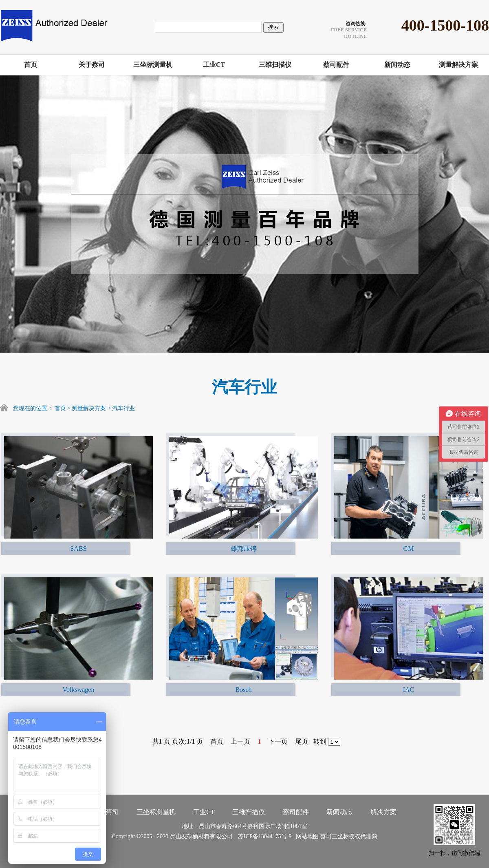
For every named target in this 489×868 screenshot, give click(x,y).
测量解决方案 (89, 408)
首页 (60, 408)
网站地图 (306, 836)
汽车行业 (123, 408)
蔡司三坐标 (335, 836)
